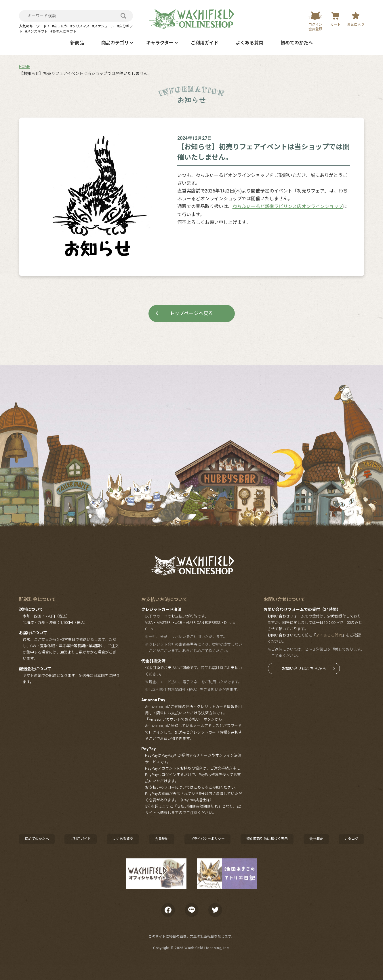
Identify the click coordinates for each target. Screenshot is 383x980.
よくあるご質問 (329, 635)
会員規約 (162, 839)
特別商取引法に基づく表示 (267, 839)
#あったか (60, 26)
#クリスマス (80, 26)
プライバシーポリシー (207, 839)
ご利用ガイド (205, 43)
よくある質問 (249, 43)
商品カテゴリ (115, 43)
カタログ (351, 839)
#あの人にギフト (63, 31)
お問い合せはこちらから (304, 669)
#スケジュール (103, 26)
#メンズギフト (36, 31)
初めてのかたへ (297, 43)
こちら (199, 787)
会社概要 (316, 839)
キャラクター (160, 43)
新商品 (77, 43)
